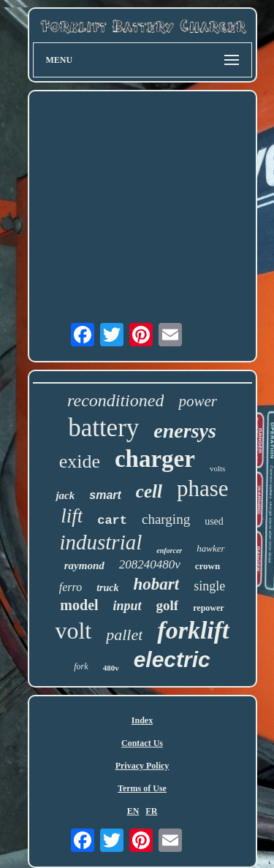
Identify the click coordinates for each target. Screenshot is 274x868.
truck (107, 588)
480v (111, 668)
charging (166, 519)
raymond (84, 566)
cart (112, 521)
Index (142, 720)
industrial (100, 542)
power (198, 401)
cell (149, 491)
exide (80, 461)
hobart (157, 584)
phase (203, 488)
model (79, 605)
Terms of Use (142, 788)
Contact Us (142, 743)
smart (105, 495)
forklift (193, 630)
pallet (124, 635)
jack (65, 495)
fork (81, 666)
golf (168, 605)
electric (172, 659)
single (209, 586)
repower (208, 608)
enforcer (169, 551)
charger (155, 459)
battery (103, 428)
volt (73, 631)
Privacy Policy (142, 766)
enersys (185, 431)
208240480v (150, 564)
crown (208, 566)
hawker (210, 548)
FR (151, 811)
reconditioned (115, 400)
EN (133, 811)
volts (217, 468)
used (214, 521)
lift (72, 516)
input (128, 606)
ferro (71, 587)
